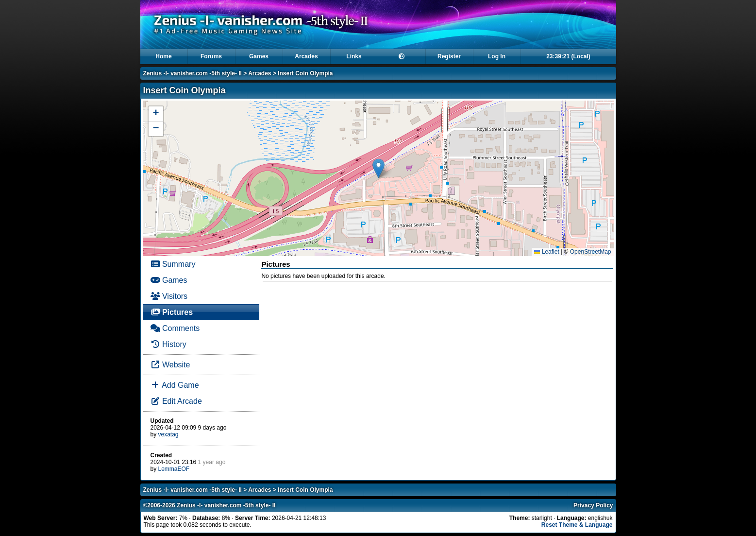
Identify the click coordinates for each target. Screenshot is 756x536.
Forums (211, 56)
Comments (175, 328)
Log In (497, 56)
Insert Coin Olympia (305, 73)
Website (170, 365)
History (168, 344)
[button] (378, 168)
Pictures (172, 312)
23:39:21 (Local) (568, 56)
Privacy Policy (593, 505)
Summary (173, 264)
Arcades (306, 56)
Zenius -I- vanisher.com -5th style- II (193, 73)
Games (259, 56)
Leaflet (546, 252)
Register (449, 56)
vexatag (168, 434)
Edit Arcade (176, 401)
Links (354, 56)
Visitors (169, 296)
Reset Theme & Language (577, 525)
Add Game (175, 385)
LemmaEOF (174, 469)
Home (163, 56)
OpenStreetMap (591, 252)
